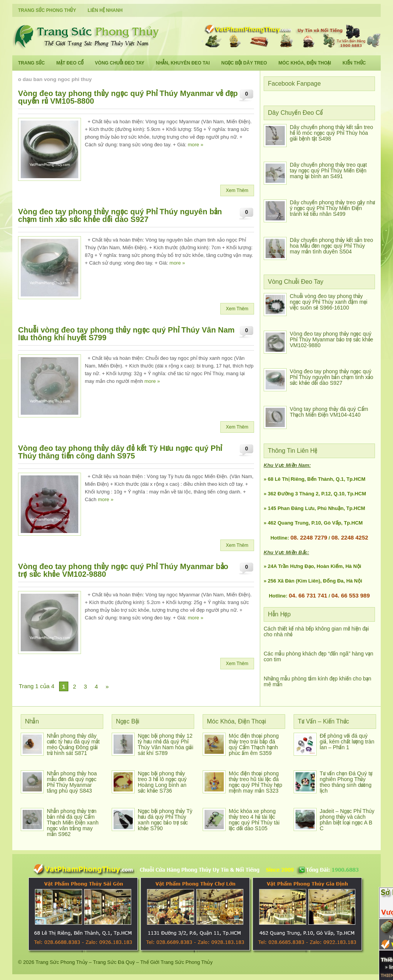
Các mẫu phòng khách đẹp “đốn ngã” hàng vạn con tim (319, 656)
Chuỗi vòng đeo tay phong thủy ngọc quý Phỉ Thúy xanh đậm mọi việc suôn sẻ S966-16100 (329, 302)
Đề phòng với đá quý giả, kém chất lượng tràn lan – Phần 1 (347, 742)
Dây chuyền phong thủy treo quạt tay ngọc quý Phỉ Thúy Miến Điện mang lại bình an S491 (328, 171)
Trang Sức (31, 63)
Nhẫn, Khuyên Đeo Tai (183, 63)
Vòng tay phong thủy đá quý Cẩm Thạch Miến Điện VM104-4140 (329, 412)
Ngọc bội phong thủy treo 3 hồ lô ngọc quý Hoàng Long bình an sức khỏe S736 (162, 782)
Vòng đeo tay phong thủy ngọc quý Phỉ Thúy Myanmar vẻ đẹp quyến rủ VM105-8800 (128, 97)
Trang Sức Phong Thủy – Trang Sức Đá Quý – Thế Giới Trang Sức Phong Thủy (124, 962)
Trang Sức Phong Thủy (47, 10)
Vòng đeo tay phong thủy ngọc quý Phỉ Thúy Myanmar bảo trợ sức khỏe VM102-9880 (123, 570)
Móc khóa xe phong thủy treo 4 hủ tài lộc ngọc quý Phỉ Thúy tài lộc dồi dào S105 (254, 820)
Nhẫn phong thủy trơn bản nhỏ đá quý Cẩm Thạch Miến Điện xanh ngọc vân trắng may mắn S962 (73, 823)
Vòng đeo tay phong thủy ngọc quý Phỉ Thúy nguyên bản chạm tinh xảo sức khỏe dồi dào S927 (120, 215)
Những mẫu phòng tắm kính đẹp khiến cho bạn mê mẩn (317, 681)
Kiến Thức (354, 63)
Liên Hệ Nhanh (105, 10)
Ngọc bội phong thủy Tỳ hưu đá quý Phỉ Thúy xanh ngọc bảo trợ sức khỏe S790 (165, 820)
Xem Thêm (237, 190)
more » (195, 145)
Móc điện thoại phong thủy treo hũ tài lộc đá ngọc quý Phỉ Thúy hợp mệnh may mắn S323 (255, 782)
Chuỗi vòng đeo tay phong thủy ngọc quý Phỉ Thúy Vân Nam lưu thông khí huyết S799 (126, 334)
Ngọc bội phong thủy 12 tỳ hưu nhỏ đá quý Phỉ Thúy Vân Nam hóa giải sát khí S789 (166, 744)
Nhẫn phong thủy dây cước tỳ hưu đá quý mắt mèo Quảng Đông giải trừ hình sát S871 (73, 744)
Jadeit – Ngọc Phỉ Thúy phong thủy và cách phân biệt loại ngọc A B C (347, 820)
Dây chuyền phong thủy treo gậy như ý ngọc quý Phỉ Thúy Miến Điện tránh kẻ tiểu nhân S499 (332, 208)
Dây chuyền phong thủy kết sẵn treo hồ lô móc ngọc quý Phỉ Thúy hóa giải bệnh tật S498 (331, 133)
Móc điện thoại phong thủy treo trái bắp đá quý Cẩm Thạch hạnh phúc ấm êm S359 (254, 744)
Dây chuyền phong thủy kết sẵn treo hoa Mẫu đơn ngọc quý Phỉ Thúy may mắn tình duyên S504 (331, 246)
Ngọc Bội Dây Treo (244, 63)
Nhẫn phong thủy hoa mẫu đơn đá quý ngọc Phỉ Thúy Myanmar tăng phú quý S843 (72, 782)
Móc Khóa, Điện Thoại (305, 63)
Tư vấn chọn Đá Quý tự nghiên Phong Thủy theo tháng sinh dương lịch (346, 782)
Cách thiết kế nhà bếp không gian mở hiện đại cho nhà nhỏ (316, 632)
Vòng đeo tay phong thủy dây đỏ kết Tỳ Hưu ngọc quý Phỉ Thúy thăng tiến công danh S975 (120, 452)
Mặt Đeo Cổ (70, 63)
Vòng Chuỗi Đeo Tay (120, 63)
